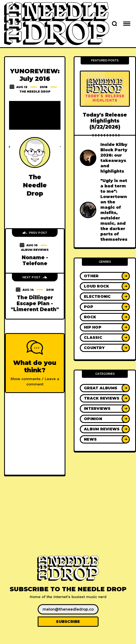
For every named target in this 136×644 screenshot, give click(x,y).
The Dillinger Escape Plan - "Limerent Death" (35, 304)
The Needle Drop (35, 92)
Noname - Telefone (35, 260)
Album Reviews (35, 250)
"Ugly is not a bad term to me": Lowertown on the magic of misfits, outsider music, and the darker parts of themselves (114, 210)
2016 (44, 87)
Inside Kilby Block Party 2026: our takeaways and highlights (114, 158)
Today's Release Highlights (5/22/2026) (105, 121)
